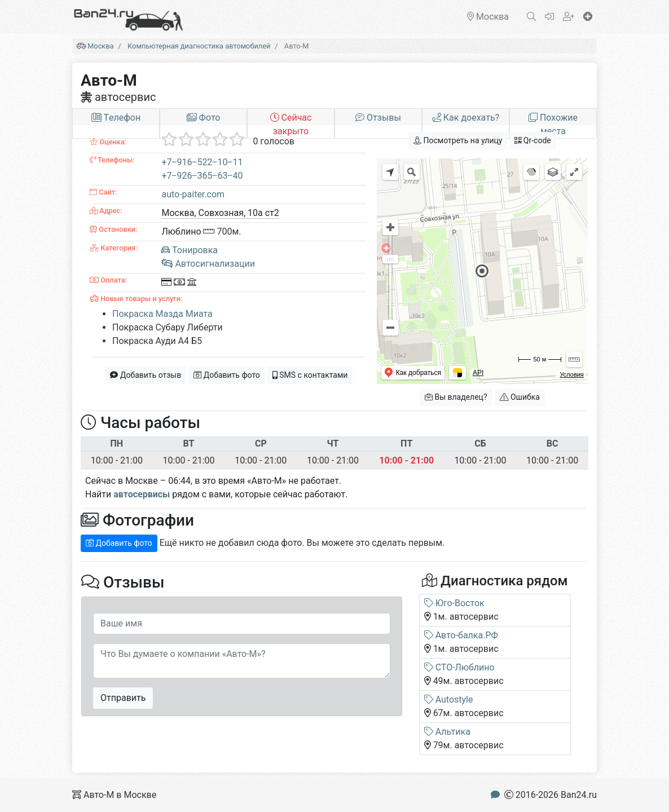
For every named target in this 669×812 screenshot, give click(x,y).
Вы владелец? (456, 397)
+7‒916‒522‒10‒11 (202, 162)
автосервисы (142, 494)
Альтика (447, 732)
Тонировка (190, 250)
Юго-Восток (454, 603)
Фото (204, 118)
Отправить (123, 698)
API (478, 373)
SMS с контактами (310, 375)
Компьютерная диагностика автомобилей (199, 46)
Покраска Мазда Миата (162, 314)
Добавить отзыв (146, 375)
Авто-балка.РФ (461, 635)
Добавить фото (227, 375)
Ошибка (520, 397)
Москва (100, 46)
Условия (571, 374)
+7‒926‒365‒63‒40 (202, 176)
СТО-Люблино (459, 667)
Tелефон (116, 118)
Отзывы (378, 118)
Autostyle (449, 700)
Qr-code (532, 140)
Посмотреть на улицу (458, 140)
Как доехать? (466, 118)
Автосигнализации (208, 264)
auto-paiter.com (193, 194)
